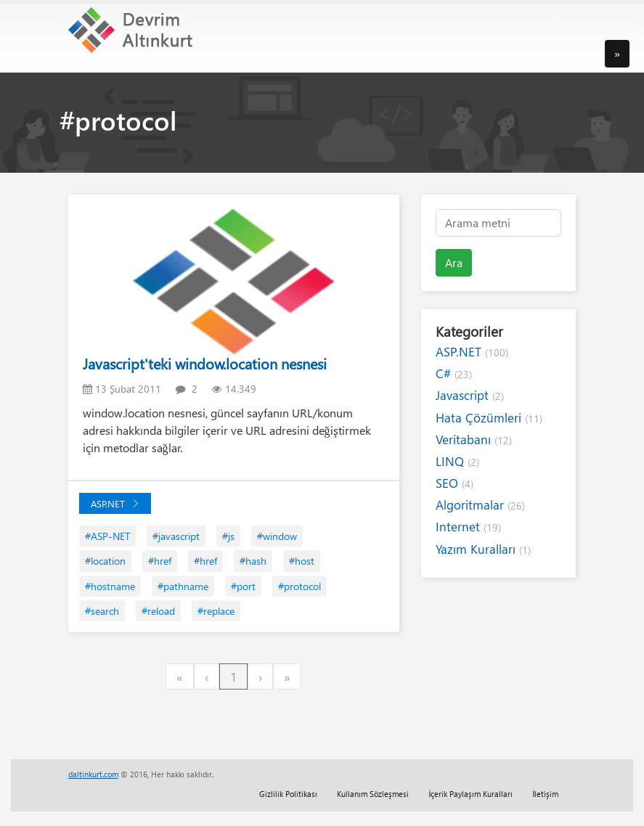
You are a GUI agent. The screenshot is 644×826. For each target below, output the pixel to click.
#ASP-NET (107, 536)
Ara (454, 262)
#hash (253, 561)
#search (102, 611)
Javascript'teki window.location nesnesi (205, 363)
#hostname (110, 586)
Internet (468, 527)
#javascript (176, 536)
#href (160, 561)
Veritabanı (474, 439)
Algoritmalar (480, 505)
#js (228, 536)
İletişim (545, 794)
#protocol (299, 586)
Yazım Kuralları (483, 549)
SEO (455, 483)
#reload (158, 611)
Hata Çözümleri (489, 418)
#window (277, 536)
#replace (216, 611)
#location (105, 561)
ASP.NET (115, 503)
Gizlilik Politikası (288, 794)
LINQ (457, 461)
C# (454, 373)
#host (302, 561)
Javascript (470, 395)
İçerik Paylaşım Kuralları (470, 794)
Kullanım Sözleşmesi (373, 794)
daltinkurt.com (93, 774)
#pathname (183, 586)
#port (243, 586)
